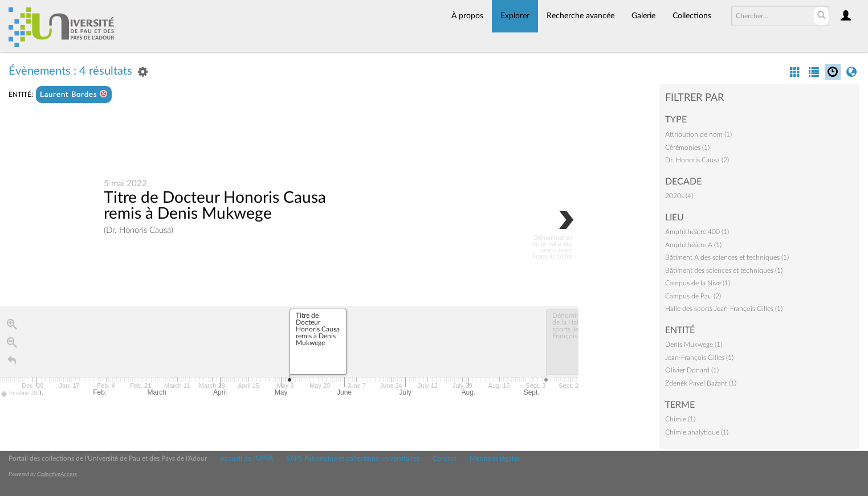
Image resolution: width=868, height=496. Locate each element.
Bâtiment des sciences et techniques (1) (724, 270)
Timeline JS (20, 394)
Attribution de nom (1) (698, 134)
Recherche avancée (580, 16)
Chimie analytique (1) (697, 432)
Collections (692, 16)
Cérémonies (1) (687, 147)
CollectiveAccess (57, 474)
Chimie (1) (680, 419)
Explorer (515, 16)
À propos (467, 16)
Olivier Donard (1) (692, 370)
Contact (445, 458)
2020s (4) (679, 196)
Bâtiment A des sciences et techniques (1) (727, 257)
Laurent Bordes (74, 94)
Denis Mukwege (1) (694, 345)
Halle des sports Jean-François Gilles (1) (724, 309)
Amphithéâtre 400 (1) (697, 232)
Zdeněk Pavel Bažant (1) (701, 383)
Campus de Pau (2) (693, 296)
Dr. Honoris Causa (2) (697, 160)
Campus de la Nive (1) (698, 283)
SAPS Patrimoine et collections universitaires (353, 458)
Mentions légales (495, 458)
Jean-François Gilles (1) (699, 358)
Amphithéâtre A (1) (693, 245)
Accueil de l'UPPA (246, 458)
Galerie (643, 16)
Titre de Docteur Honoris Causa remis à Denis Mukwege (215, 206)
